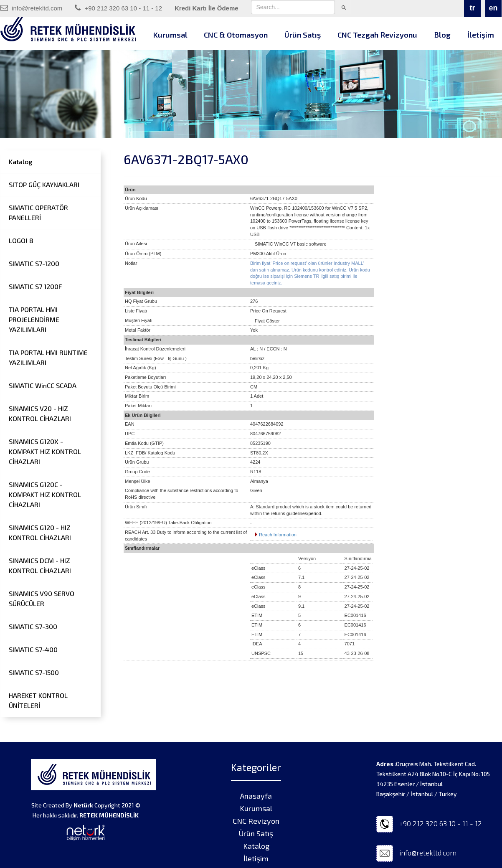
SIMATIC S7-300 (33, 626)
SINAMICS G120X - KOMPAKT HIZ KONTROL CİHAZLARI (45, 451)
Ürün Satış (303, 35)
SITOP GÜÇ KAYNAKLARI (44, 184)
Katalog (20, 161)
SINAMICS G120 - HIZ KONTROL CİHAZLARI (40, 532)
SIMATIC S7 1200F (35, 286)
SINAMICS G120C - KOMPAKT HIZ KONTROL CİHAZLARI (45, 494)
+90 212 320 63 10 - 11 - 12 (118, 8)
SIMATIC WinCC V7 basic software (291, 244)
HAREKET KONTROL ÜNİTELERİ (38, 700)
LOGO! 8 (21, 240)
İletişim (256, 858)
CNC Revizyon (256, 821)
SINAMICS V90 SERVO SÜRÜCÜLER (42, 598)
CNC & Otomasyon (236, 35)
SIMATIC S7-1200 (34, 263)
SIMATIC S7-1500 (34, 672)
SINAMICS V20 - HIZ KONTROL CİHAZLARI (40, 413)
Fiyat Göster (267, 321)
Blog (442, 35)
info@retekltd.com (31, 8)
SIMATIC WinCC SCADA (43, 385)
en (493, 8)
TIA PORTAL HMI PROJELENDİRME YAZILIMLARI (34, 319)
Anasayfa (256, 796)
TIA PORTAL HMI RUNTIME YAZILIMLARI (48, 357)
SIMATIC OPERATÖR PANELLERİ (38, 212)
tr (473, 8)
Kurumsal (170, 35)
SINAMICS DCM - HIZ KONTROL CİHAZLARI (40, 565)
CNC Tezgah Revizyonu (377, 35)
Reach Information (278, 535)
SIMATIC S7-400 (33, 649)
